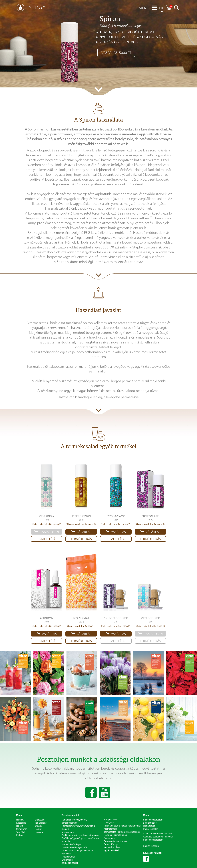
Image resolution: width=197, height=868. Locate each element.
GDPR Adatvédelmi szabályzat (158, 834)
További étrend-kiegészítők (74, 847)
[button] (47, 486)
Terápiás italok (111, 820)
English (147, 846)
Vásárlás (84, 532)
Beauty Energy (111, 844)
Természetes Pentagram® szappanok (122, 832)
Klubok (19, 835)
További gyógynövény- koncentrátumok (80, 838)
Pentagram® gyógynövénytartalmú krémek (78, 827)
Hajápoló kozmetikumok (115, 835)
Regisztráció (149, 826)
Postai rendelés (151, 829)
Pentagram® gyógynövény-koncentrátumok (75, 821)
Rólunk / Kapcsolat (21, 821)
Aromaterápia (110, 829)
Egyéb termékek (112, 850)
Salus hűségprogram (153, 820)
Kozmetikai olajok (112, 847)
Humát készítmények (72, 844)
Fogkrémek (109, 838)
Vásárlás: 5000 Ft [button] (116, 53)
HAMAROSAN (49, 532)
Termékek (21, 832)
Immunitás (67, 841)
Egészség (40, 820)
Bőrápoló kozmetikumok (115, 841)
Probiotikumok (68, 857)
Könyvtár (39, 832)
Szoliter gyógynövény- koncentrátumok (80, 835)
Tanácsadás (41, 823)
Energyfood (67, 860)
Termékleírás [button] (47, 539)
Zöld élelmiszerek (70, 863)
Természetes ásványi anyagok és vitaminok (77, 852)
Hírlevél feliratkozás (22, 827)
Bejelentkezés (150, 823)
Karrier (38, 829)
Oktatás (39, 826)
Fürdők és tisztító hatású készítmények (123, 826)
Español (155, 846)
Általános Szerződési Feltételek (158, 837)
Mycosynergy (68, 832)
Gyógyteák (109, 823)
